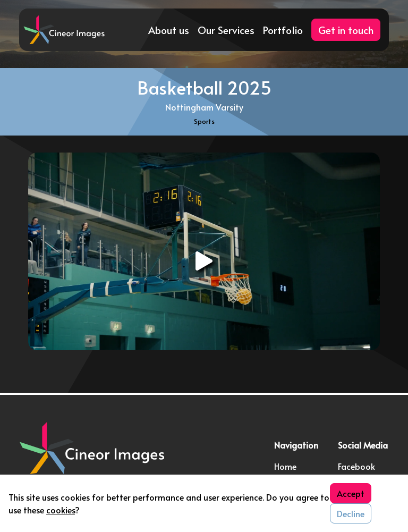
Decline (351, 513)
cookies (61, 510)
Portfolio (283, 30)
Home (285, 466)
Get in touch (346, 30)
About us (169, 30)
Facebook (356, 466)
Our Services (226, 30)
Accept (351, 493)
